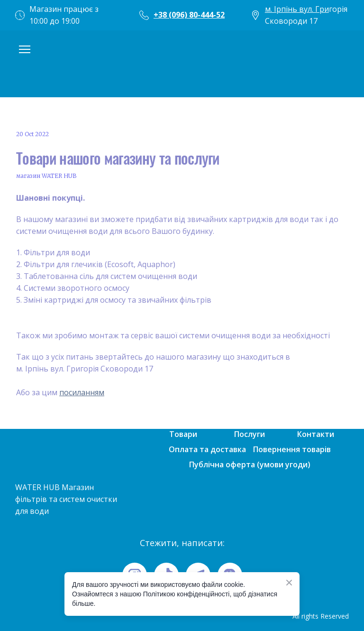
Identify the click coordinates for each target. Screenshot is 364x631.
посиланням (82, 392)
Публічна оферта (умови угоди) (250, 464)
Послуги (250, 434)
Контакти (316, 434)
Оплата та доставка (207, 449)
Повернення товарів (292, 449)
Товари (183, 434)
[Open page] (182, 64)
